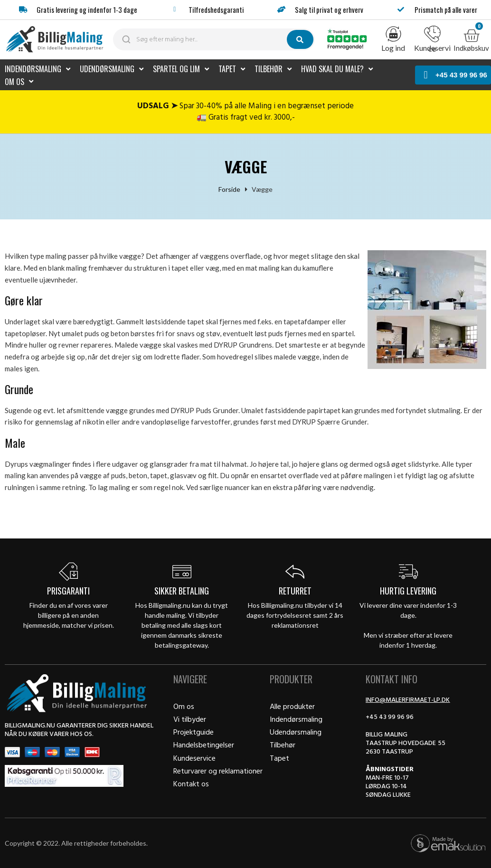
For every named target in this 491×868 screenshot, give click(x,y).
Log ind (393, 48)
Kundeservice (432, 48)
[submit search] (300, 39)
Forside (229, 189)
